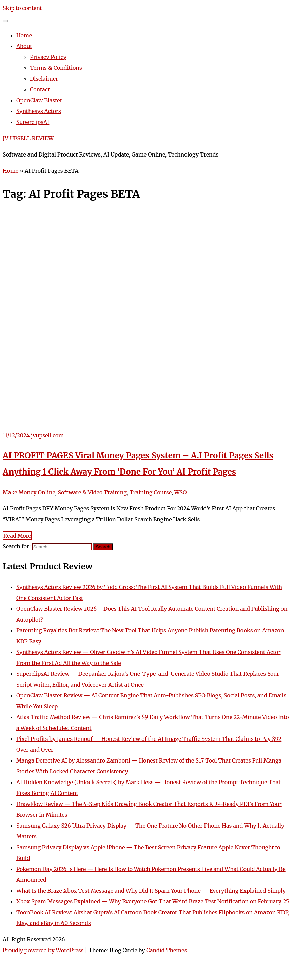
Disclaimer (44, 79)
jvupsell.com (47, 435)
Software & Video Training (92, 492)
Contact (40, 89)
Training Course (151, 492)
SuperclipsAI (33, 122)
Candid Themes (167, 950)
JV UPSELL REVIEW (28, 138)
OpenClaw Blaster (39, 100)
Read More (17, 536)
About (24, 46)
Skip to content (22, 8)
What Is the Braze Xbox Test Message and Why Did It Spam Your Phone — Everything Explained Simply (151, 891)
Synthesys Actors (39, 111)
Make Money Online (29, 492)
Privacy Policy (48, 57)
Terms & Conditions (56, 68)
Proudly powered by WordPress (43, 950)
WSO (181, 492)
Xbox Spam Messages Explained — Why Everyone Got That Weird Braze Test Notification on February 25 (153, 901)
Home (24, 35)
